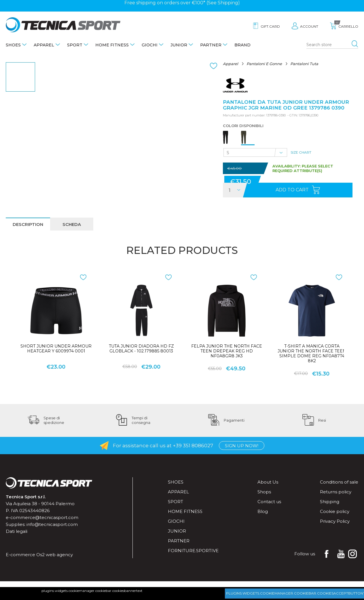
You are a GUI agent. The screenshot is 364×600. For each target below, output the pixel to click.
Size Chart (301, 152)
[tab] (28, 224)
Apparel (44, 45)
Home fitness (112, 45)
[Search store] (332, 45)
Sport (75, 45)
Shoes (13, 45)
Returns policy (336, 492)
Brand (242, 45)
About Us (268, 482)
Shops (264, 492)
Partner (211, 45)
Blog (263, 511)
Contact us (269, 502)
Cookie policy (335, 511)
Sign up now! (242, 446)
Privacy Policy (335, 521)
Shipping (228, 3)
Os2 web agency (55, 555)
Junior (179, 45)
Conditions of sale (339, 482)
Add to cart (292, 190)
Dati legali (17, 531)
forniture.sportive (193, 551)
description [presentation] (28, 224)
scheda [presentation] (72, 224)
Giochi (150, 45)
